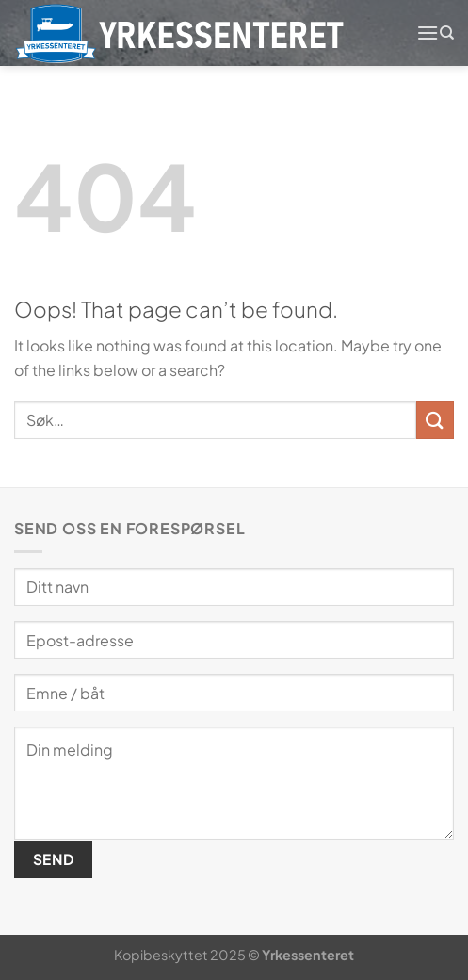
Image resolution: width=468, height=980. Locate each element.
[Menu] (428, 33)
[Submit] (435, 420)
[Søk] (447, 33)
